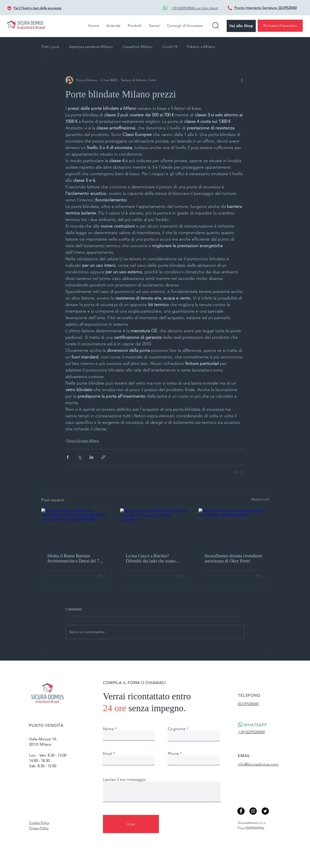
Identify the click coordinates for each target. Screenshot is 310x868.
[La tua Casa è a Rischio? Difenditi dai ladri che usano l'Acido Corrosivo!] (155, 528)
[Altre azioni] (242, 80)
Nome (108, 729)
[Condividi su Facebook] (68, 457)
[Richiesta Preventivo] (280, 26)
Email (108, 754)
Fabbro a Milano (201, 47)
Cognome (177, 729)
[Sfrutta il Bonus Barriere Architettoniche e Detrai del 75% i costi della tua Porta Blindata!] (76, 528)
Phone (173, 754)
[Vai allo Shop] (241, 26)
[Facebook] (241, 811)
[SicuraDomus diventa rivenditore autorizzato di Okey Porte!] (234, 528)
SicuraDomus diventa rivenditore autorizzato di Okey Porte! (233, 558)
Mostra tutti (260, 499)
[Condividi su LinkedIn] (91, 457)
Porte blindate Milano (83, 441)
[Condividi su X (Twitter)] (80, 457)
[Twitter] (265, 811)
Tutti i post (50, 47)
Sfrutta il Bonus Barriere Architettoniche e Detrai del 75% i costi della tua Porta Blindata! (76, 559)
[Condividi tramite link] (103, 457)
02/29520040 (288, 8)
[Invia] (131, 824)
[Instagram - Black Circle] (253, 811)
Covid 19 (170, 47)
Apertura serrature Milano (91, 47)
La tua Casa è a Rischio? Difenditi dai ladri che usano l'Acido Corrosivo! (151, 559)
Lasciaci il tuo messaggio (124, 780)
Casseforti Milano (138, 47)
